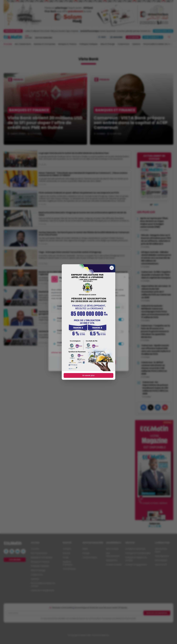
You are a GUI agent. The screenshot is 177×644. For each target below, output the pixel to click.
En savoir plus (88, 375)
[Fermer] (112, 268)
